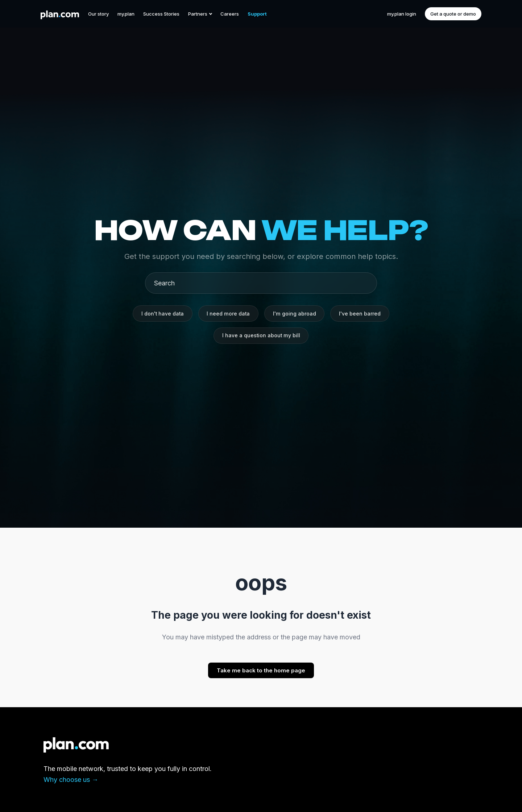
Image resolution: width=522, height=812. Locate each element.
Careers (230, 14)
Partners (200, 14)
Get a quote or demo (453, 14)
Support (257, 14)
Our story (98, 14)
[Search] (264, 282)
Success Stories (161, 14)
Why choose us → (71, 780)
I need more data (229, 313)
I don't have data (161, 313)
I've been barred (362, 313)
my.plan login (402, 14)
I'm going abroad (295, 313)
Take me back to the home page (261, 670)
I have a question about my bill (261, 336)
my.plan (126, 14)
